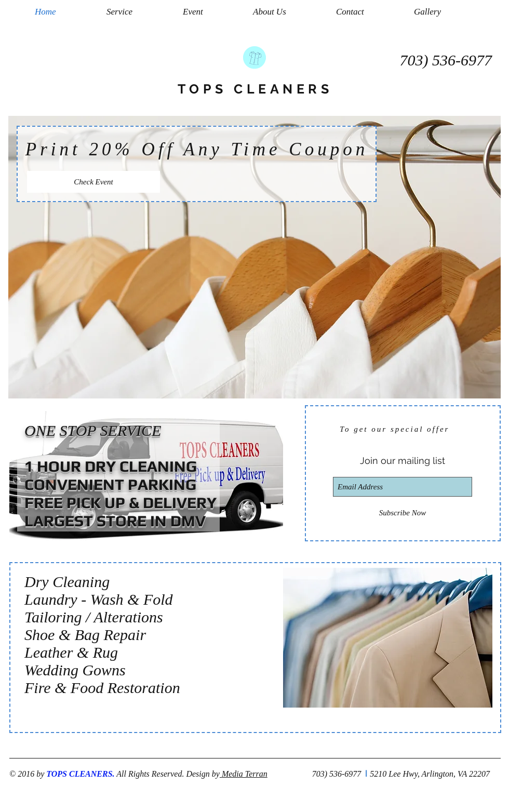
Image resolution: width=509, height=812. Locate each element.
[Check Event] (93, 182)
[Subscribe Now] (403, 513)
